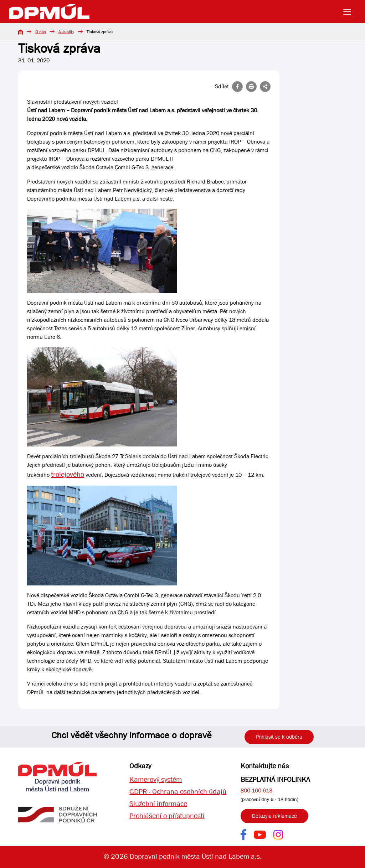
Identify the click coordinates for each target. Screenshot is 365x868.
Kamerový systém (156, 779)
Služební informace (158, 804)
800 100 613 (256, 790)
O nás (41, 32)
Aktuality (66, 32)
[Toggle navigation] (349, 12)
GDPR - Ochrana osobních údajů (178, 792)
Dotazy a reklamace (274, 816)
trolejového (68, 474)
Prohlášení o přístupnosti (167, 816)
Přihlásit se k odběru (279, 737)
